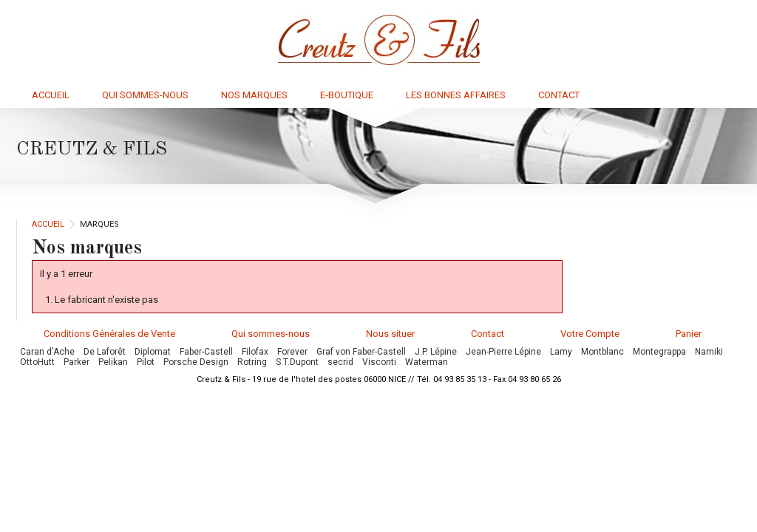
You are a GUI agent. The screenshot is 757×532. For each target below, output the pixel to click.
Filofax (255, 352)
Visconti (379, 362)
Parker (77, 362)
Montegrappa (659, 352)
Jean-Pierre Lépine (503, 352)
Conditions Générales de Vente (109, 334)
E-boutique (347, 95)
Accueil (51, 95)
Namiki (709, 352)
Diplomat (153, 352)
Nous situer (390, 334)
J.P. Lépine (436, 352)
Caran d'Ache (47, 352)
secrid (340, 362)
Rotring (252, 362)
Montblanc (602, 352)
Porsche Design (196, 362)
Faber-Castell (206, 352)
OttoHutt (37, 362)
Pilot (146, 362)
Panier (689, 334)
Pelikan (113, 362)
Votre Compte (590, 334)
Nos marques (254, 95)
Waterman (427, 362)
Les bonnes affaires (456, 95)
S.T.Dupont (297, 362)
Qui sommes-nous (145, 95)
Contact (559, 95)
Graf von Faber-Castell (361, 352)
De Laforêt (105, 352)
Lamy (561, 352)
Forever (292, 352)
